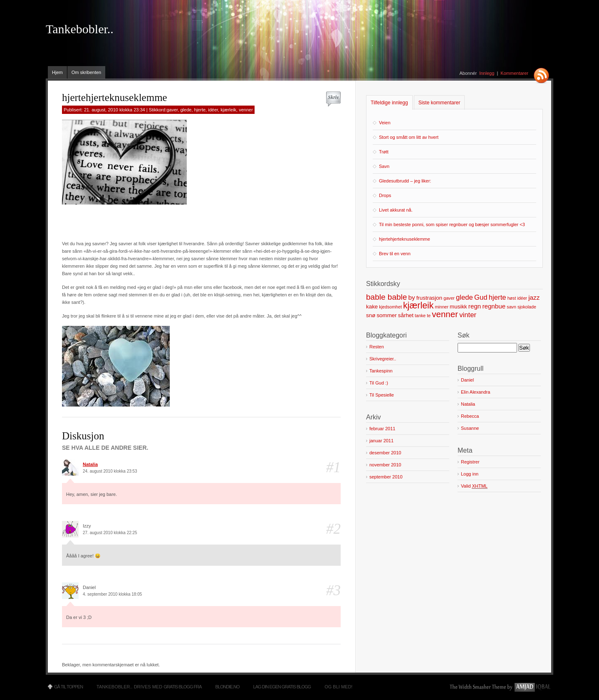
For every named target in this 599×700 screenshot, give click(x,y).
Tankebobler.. (80, 29)
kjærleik (228, 110)
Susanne (470, 428)
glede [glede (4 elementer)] (464, 297)
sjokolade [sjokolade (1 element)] (527, 307)
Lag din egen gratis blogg (282, 687)
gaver (172, 110)
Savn (384, 166)
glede (186, 110)
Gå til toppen (68, 687)
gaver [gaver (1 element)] (449, 298)
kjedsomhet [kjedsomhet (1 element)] (390, 307)
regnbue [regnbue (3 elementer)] (494, 306)
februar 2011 (382, 429)
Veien (385, 123)
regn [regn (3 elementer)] (475, 306)
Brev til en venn (395, 254)
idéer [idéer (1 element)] (522, 298)
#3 (333, 590)
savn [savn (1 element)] (511, 307)
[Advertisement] (159, 219)
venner (246, 110)
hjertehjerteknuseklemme (405, 239)
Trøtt (384, 152)
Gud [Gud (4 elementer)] (481, 297)
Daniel (467, 380)
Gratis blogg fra (182, 687)
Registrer (470, 462)
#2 (333, 529)
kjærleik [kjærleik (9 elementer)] (418, 306)
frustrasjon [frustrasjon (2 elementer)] (429, 298)
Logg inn (470, 474)
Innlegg (487, 73)
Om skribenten (87, 72)
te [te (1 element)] (429, 315)
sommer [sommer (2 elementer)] (386, 315)
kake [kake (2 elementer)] (372, 307)
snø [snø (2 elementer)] (371, 315)
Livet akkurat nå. (396, 210)
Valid (474, 486)
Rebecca (470, 416)
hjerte (200, 110)
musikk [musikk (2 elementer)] (458, 307)
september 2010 (386, 477)
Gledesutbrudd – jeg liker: (405, 181)
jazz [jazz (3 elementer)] (534, 297)
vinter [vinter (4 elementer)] (468, 315)
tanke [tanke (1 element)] (420, 315)
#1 (333, 467)
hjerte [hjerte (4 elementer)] (498, 297)
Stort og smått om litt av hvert (409, 137)
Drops (385, 195)
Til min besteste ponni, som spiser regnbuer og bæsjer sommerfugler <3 (452, 224)
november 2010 (385, 465)
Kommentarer (514, 73)
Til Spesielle (382, 395)
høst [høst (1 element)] (512, 298)
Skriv (333, 97)
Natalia (90, 464)
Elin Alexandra (475, 392)
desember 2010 (385, 453)
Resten (377, 347)
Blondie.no (228, 687)
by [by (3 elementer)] (411, 297)
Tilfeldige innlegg (389, 103)
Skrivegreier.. (383, 359)
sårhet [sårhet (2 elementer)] (406, 315)
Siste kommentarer (439, 103)
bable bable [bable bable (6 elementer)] (386, 297)
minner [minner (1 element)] (442, 307)
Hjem (57, 72)
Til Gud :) (379, 383)
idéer (213, 110)
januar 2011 (381, 441)
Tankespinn (381, 371)
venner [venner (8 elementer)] (445, 314)
